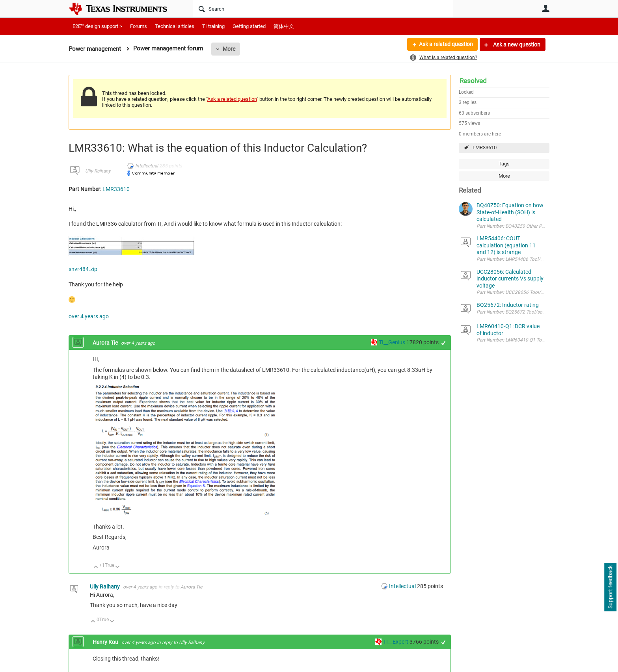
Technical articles (175, 26)
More (229, 49)
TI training (213, 26)
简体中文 (284, 26)
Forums (139, 26)
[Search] (323, 9)
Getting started (249, 26)
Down (118, 567)
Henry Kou (106, 642)
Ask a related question (446, 45)
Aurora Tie (106, 343)
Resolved (473, 81)
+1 (444, 343)
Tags (504, 164)
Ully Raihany (98, 171)
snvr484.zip (83, 269)
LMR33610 (485, 148)
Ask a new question (516, 45)
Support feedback (610, 587)
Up (96, 567)
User (545, 8)
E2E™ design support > (97, 26)
